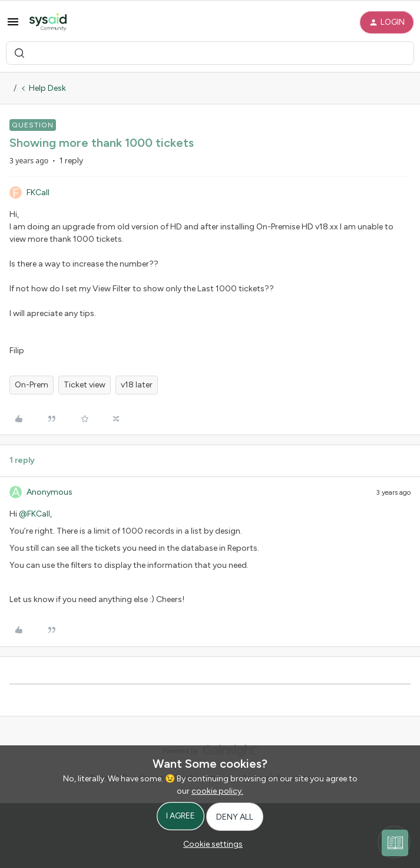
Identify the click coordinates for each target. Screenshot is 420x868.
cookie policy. (217, 791)
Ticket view (85, 385)
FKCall (38, 193)
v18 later (137, 385)
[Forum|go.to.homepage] (48, 22)
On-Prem (32, 385)
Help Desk (47, 88)
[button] (13, 22)
